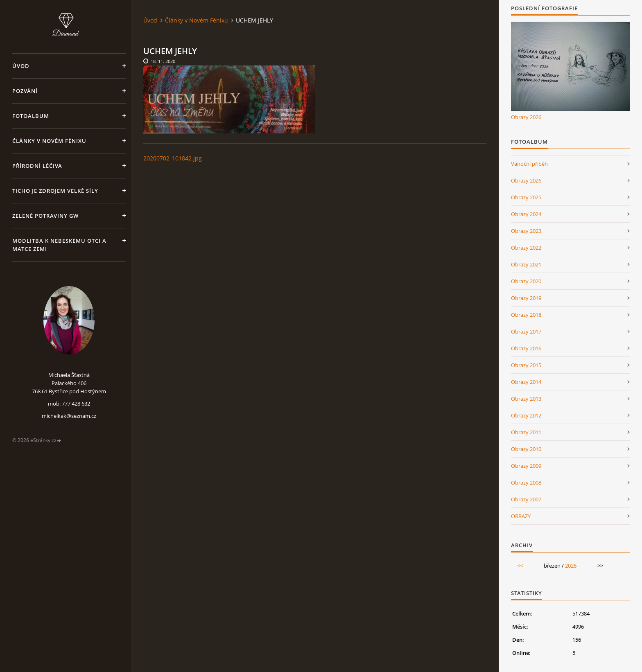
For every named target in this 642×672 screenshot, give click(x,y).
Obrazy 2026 (526, 117)
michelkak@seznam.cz (69, 416)
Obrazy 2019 (526, 298)
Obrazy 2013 (526, 399)
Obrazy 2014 (526, 382)
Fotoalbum (31, 116)
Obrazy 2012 (526, 415)
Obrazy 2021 (526, 264)
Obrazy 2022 (526, 248)
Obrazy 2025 (526, 197)
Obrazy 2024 (526, 214)
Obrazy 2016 (526, 348)
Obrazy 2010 (526, 449)
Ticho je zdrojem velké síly (55, 191)
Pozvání (25, 91)
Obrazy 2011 (526, 432)
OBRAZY (521, 516)
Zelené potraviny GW (45, 216)
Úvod (21, 66)
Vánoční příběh (529, 164)
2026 (571, 566)
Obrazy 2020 (526, 281)
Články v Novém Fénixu (49, 141)
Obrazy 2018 (526, 315)
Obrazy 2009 (526, 466)
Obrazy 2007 (526, 499)
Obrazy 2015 (526, 365)
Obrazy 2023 (526, 231)
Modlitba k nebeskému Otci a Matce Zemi (59, 245)
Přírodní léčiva (37, 166)
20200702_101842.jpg (173, 158)
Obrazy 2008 (526, 483)
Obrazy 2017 (526, 331)
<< (520, 566)
